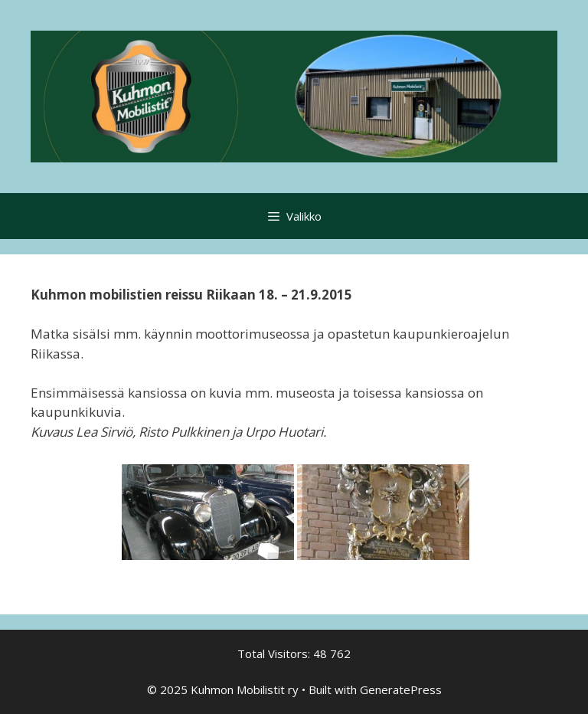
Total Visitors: (275, 653)
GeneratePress (401, 689)
